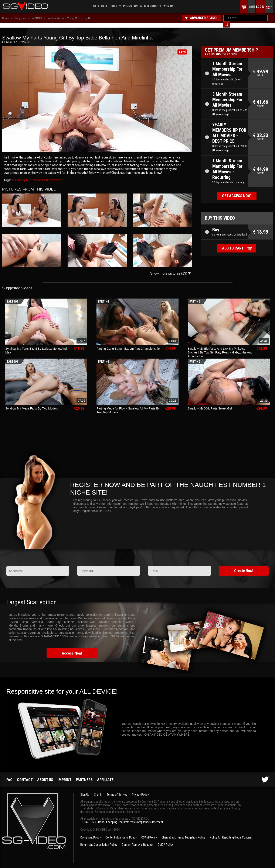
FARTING (36, 18)
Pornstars (131, 6)
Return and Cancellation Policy (99, 840)
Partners (84, 775)
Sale (96, 6)
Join (252, 7)
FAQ (9, 775)
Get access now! (237, 191)
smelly (21, 176)
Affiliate (105, 775)
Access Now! (72, 649)
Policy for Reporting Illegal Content (231, 833)
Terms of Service (117, 790)
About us (45, 775)
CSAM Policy (149, 833)
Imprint (64, 775)
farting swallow (52, 176)
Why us (169, 6)
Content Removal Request (137, 840)
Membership (149, 6)
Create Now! (244, 566)
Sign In (98, 790)
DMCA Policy (166, 840)
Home (6, 18)
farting (37, 176)
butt (29, 176)
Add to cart (233, 244)
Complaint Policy (91, 833)
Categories (109, 6)
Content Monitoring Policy (121, 833)
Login (260, 7)
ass (14, 176)
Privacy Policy (140, 790)
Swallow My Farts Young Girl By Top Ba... (70, 18)
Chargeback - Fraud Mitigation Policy (183, 833)
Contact (25, 775)
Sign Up (85, 790)
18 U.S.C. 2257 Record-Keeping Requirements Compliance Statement (122, 818)
